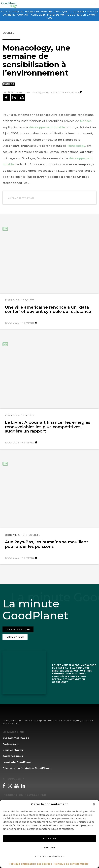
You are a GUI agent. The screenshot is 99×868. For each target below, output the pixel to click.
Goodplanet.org (18, 629)
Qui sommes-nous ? (16, 738)
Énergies (12, 300)
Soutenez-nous (13, 756)
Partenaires (10, 744)
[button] (94, 804)
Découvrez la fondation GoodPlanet (27, 768)
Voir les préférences (49, 857)
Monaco (9, 84)
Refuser (50, 848)
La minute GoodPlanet (17, 762)
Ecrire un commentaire (21, 198)
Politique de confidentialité (71, 864)
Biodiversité (15, 535)
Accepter (50, 838)
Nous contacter (13, 750)
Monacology (76, 146)
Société (8, 33)
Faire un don (15, 637)
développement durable (47, 127)
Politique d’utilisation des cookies (30, 864)
